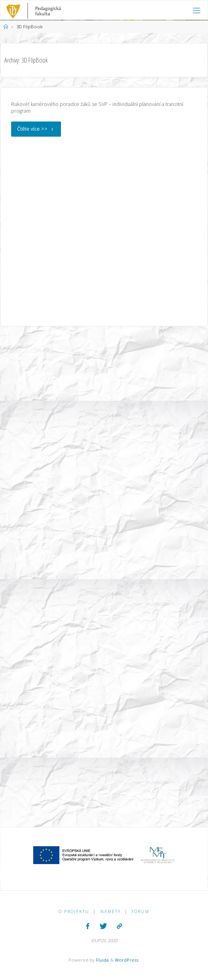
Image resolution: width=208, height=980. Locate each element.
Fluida (102, 960)
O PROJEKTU (74, 911)
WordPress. (127, 960)
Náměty (111, 911)
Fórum (140, 911)
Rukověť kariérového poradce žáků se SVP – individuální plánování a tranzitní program (97, 108)
